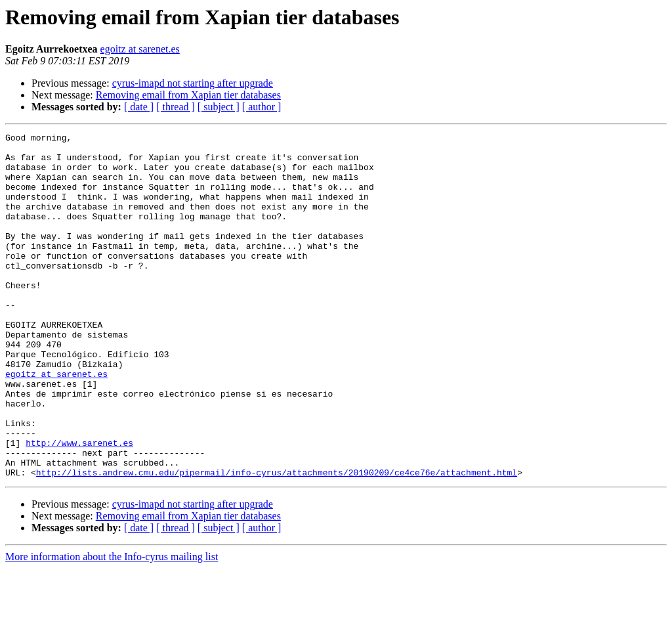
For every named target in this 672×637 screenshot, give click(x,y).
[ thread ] (176, 107)
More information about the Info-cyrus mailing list (112, 626)
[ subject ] (219, 107)
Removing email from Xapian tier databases (188, 95)
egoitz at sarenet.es (140, 49)
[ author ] (262, 107)
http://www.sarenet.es (79, 506)
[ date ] (139, 107)
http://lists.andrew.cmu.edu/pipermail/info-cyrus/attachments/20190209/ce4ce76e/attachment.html (277, 541)
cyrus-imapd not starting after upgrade (193, 83)
